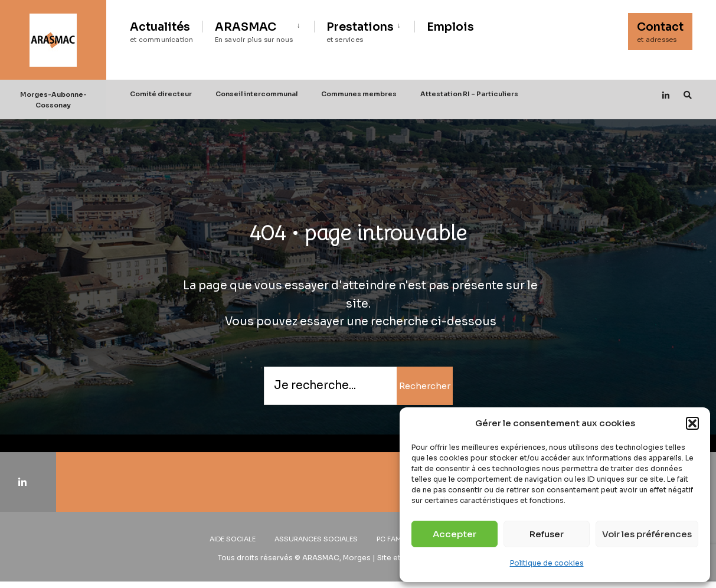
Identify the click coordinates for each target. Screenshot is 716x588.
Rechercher (425, 386)
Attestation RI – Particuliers (469, 94)
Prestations (360, 32)
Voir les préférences (647, 534)
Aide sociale (233, 539)
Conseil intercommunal (256, 94)
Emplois (450, 27)
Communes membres (359, 94)
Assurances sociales (316, 539)
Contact (660, 32)
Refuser (547, 534)
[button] (692, 423)
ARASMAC (254, 32)
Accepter (455, 534)
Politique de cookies (547, 563)
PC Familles (398, 539)
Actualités (162, 32)
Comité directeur (161, 94)
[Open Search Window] (688, 95)
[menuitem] (258, 30)
